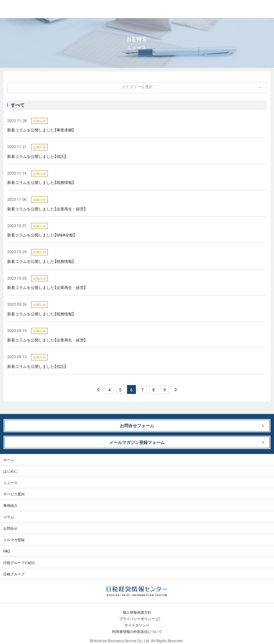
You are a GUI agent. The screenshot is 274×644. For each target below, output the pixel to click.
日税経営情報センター (32, 9)
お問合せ (10, 528)
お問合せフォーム (137, 425)
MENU (265, 9)
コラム (9, 517)
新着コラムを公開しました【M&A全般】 (41, 235)
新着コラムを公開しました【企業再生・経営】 (47, 209)
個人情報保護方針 (137, 612)
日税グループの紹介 (19, 562)
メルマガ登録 (14, 540)
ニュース (10, 482)
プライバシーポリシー (137, 618)
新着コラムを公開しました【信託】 (37, 156)
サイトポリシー (137, 625)
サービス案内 (14, 494)
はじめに (10, 471)
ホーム (9, 460)
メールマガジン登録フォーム (137, 442)
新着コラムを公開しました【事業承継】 (41, 130)
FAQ (7, 551)
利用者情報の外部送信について (137, 631)
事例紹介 (10, 505)
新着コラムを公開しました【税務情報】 (41, 182)
